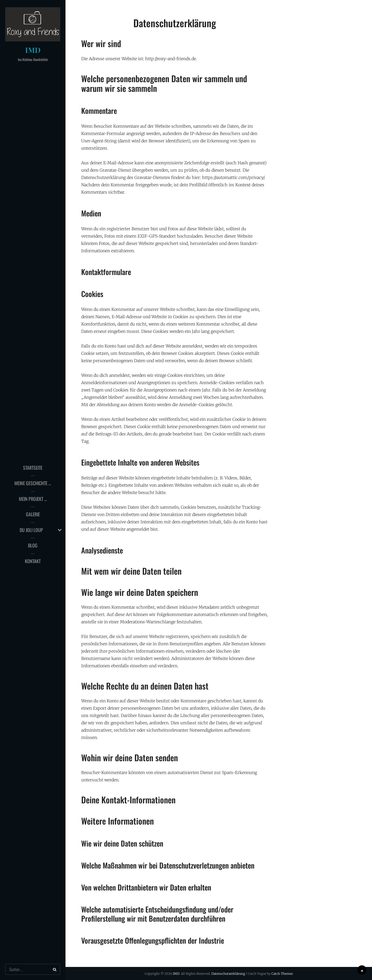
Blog (33, 545)
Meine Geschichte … (33, 483)
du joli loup (31, 530)
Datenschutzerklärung (228, 974)
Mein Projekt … (33, 499)
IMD (33, 50)
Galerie (33, 514)
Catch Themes (282, 974)
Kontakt (33, 561)
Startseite (33, 468)
